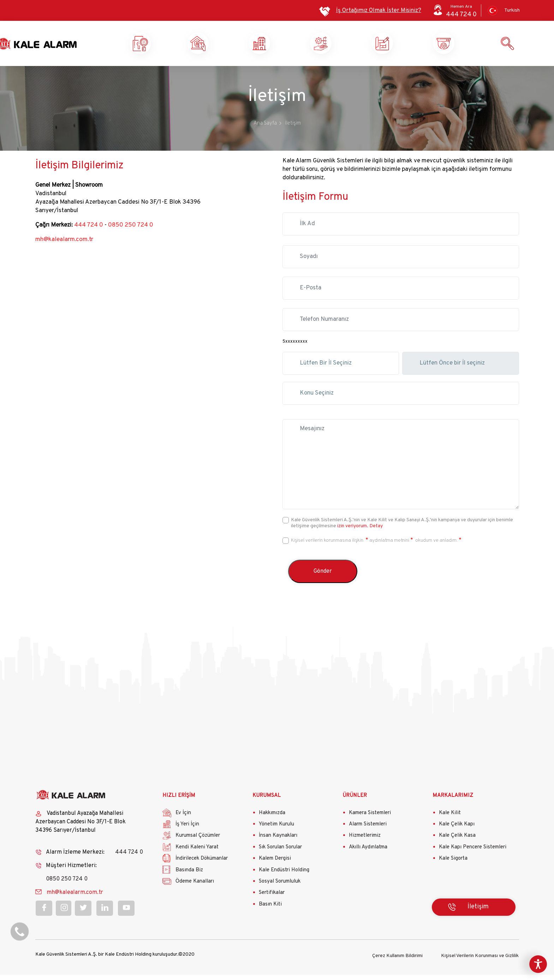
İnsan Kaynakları (278, 842)
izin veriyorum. (353, 532)
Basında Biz (189, 876)
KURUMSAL (267, 802)
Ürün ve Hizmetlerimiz (470, 47)
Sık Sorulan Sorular (280, 853)
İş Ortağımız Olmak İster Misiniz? (379, 11)
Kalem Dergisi (275, 865)
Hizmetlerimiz (365, 842)
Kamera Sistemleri (370, 819)
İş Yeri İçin (187, 831)
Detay (376, 532)
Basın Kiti (270, 911)
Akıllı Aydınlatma (368, 853)
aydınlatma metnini (389, 547)
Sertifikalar (272, 899)
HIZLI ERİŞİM (179, 802)
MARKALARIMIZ (453, 802)
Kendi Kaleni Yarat (409, 47)
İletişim (478, 913)
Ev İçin (183, 819)
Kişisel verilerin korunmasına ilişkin (328, 547)
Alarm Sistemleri (368, 831)
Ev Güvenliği (224, 47)
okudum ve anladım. (436, 547)
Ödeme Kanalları (195, 888)
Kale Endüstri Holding (284, 876)
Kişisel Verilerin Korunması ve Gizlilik (480, 961)
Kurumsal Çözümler (347, 47)
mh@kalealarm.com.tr (64, 246)
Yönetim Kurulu (276, 831)
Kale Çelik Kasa (457, 842)
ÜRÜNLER (355, 802)
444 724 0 (89, 232)
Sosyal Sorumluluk (280, 888)
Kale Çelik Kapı (457, 831)
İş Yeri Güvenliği (285, 47)
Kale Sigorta (453, 865)
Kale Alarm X (163, 47)
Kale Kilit (450, 819)
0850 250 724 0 (131, 232)
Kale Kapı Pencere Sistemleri (473, 853)
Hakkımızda (272, 819)
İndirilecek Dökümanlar (202, 865)
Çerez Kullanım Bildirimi (397, 961)
